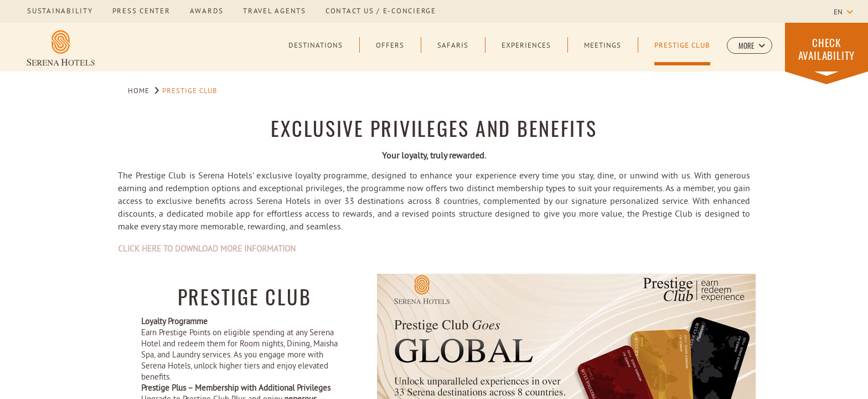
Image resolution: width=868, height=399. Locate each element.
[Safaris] (453, 54)
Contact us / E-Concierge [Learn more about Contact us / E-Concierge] (381, 12)
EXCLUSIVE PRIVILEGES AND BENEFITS (434, 128)
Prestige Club (245, 296)
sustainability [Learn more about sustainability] (60, 12)
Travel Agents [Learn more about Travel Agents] (275, 12)
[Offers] (390, 54)
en (838, 13)
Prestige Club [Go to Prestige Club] (190, 91)
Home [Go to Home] (139, 91)
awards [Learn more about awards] (207, 12)
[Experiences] (526, 54)
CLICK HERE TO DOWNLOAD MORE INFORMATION (207, 250)
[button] (750, 45)
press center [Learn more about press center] (141, 12)
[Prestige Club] (682, 54)
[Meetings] (603, 54)
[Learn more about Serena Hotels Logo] (61, 48)
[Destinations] (316, 54)
